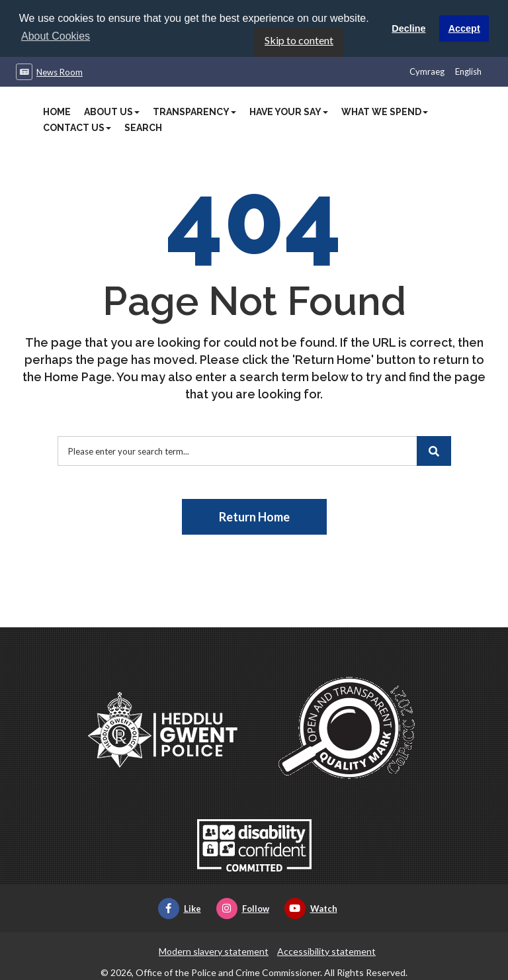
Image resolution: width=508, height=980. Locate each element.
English (468, 71)
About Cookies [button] (56, 36)
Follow (243, 908)
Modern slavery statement (214, 951)
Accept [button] (464, 28)
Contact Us (77, 127)
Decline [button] (408, 28)
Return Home (254, 516)
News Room (60, 71)
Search (143, 127)
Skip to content (299, 39)
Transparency (194, 111)
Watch (311, 908)
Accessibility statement (326, 951)
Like (180, 908)
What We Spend (385, 111)
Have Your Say (289, 111)
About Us (112, 111)
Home (57, 111)
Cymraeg (427, 71)
